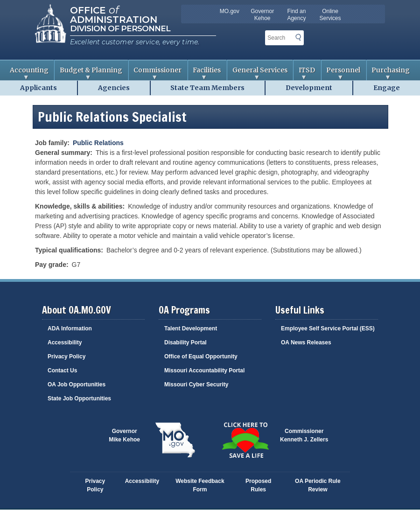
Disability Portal (185, 342)
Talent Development (191, 328)
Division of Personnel (120, 28)
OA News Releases (306, 342)
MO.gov (230, 11)
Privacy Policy (66, 356)
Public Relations (98, 143)
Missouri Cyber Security (196, 384)
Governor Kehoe (262, 15)
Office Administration (114, 14)
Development (309, 88)
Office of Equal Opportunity (201, 356)
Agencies (114, 88)
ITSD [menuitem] (304, 73)
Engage (387, 88)
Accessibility (65, 342)
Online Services (330, 15)
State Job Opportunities (79, 398)
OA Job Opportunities (77, 384)
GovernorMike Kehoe (124, 435)
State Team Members (207, 88)
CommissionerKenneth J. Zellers (304, 435)
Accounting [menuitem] (27, 73)
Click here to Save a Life (245, 440)
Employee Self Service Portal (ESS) (328, 328)
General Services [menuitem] (257, 73)
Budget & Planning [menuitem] (88, 73)
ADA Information (70, 328)
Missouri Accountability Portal (204, 370)
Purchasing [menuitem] (388, 73)
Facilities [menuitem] (205, 73)
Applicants (38, 88)
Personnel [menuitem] (341, 73)
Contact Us (62, 370)
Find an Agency (296, 15)
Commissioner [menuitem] (155, 73)
